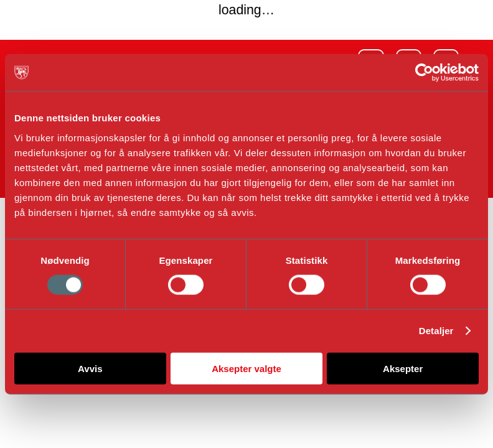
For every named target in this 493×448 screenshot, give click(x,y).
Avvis (90, 368)
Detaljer (436, 331)
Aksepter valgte (247, 368)
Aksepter (403, 368)
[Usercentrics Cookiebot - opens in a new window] (424, 73)
